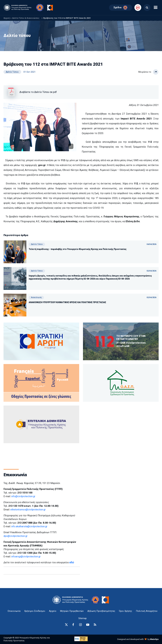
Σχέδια (121, 8)
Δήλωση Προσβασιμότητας (101, 611)
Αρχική (7, 18)
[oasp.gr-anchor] (41, 424)
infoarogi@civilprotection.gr (26, 557)
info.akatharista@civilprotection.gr (29, 526)
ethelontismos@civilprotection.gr (28, 510)
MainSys (154, 639)
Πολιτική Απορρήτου (147, 611)
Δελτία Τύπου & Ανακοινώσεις (26, 18)
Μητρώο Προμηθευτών (72, 611)
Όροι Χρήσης (126, 611)
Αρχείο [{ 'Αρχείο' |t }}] (53, 611)
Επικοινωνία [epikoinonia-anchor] (14, 611)
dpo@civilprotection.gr (15, 536)
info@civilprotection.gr (23, 496)
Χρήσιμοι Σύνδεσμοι (35, 611)
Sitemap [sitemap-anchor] (83, 618)
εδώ (72, 562)
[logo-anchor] (71, 600)
